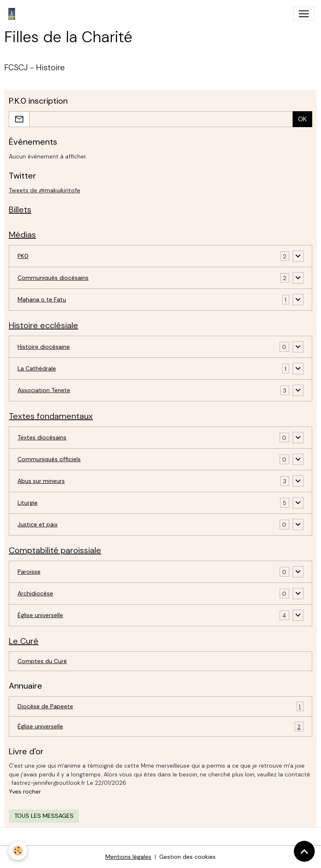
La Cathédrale (37, 368)
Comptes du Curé (42, 661)
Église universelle (40, 615)
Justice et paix (38, 524)
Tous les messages (44, 816)
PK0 (23, 256)
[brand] (13, 14)
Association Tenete (44, 390)
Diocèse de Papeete (160, 706)
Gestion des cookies (187, 857)
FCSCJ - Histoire (34, 68)
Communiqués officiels (49, 459)
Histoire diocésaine (44, 347)
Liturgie (28, 503)
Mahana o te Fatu (42, 299)
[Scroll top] (304, 851)
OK (302, 119)
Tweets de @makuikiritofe (45, 190)
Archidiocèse (35, 593)
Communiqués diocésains (53, 278)
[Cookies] (18, 851)
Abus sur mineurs (41, 481)
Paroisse (29, 572)
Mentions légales (128, 857)
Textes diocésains (42, 437)
